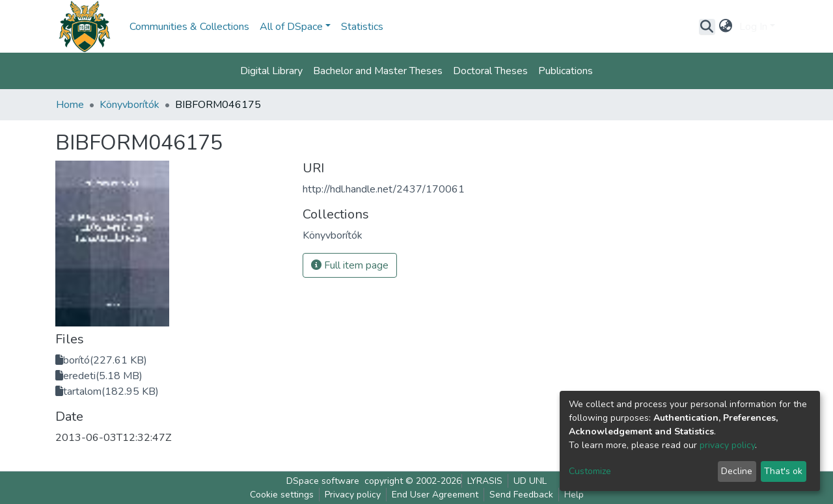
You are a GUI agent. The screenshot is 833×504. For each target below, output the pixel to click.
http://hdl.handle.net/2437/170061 (384, 189)
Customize (590, 471)
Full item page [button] (350, 265)
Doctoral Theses (490, 71)
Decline (737, 471)
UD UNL (530, 481)
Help (574, 495)
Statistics (362, 27)
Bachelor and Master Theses (378, 71)
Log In (753, 27)
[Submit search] (707, 27)
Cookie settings (282, 495)
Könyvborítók (130, 105)
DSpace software (323, 481)
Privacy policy (353, 495)
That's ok (783, 471)
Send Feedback (521, 495)
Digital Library (271, 71)
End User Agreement (435, 495)
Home (70, 105)
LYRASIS (485, 481)
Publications (566, 71)
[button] (726, 27)
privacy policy (727, 445)
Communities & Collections (189, 27)
